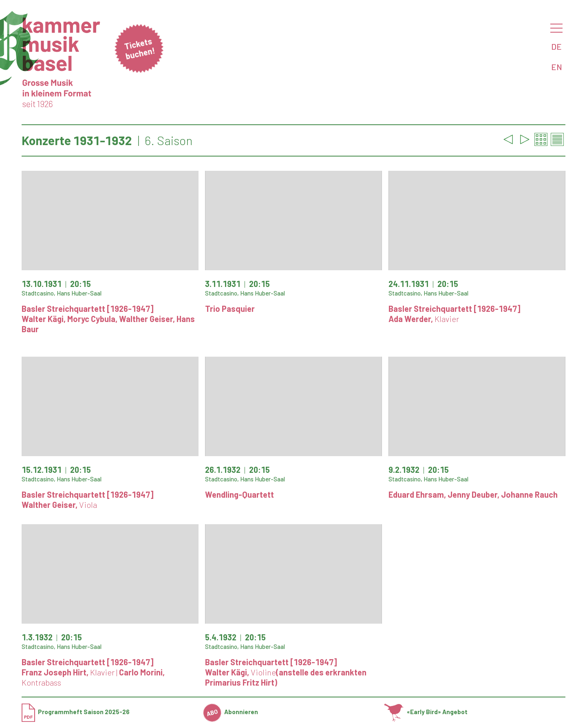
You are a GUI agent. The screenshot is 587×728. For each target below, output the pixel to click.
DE (556, 46)
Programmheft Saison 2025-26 (76, 712)
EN (557, 67)
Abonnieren (231, 712)
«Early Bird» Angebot (426, 712)
